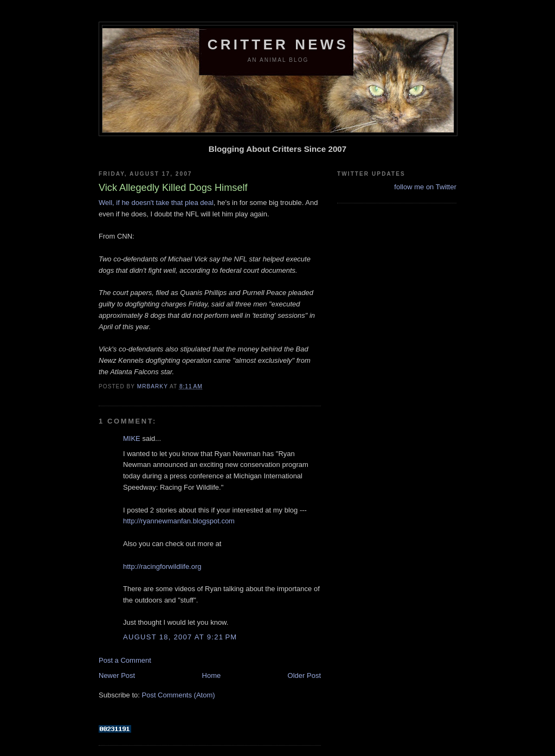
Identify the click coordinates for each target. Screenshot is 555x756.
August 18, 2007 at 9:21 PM (180, 637)
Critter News (278, 44)
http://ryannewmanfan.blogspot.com (179, 521)
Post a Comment (125, 660)
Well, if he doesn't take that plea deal (156, 203)
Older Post (304, 675)
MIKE (132, 438)
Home (212, 675)
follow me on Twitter (425, 187)
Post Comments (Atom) (179, 695)
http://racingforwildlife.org (162, 566)
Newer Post (117, 675)
